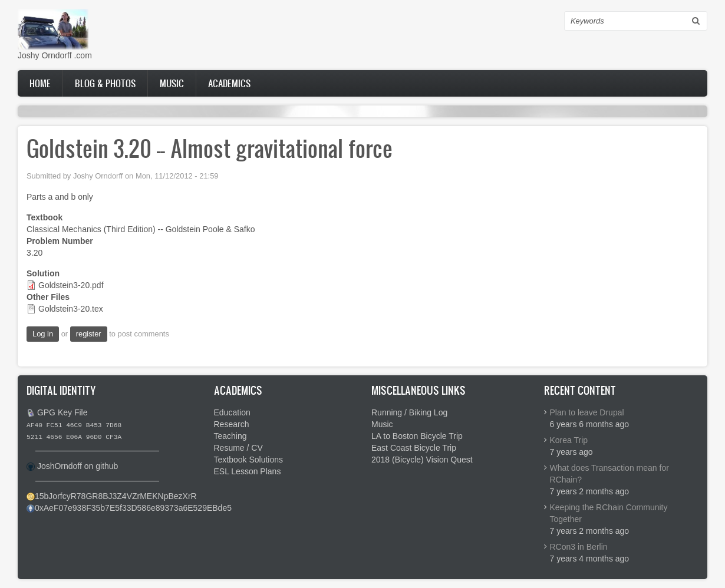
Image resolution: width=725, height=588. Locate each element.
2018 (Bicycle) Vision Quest (422, 460)
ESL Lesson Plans (248, 471)
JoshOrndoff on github (78, 466)
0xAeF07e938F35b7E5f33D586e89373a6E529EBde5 (133, 508)
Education (232, 412)
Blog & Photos (105, 83)
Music (172, 83)
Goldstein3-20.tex (71, 309)
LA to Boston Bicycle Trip (417, 436)
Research (232, 424)
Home (40, 83)
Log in (43, 334)
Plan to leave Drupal (587, 412)
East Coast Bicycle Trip (414, 448)
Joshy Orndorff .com (55, 55)
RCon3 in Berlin (579, 547)
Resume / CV (238, 448)
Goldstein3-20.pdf (71, 285)
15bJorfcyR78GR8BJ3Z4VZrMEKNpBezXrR (116, 496)
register (89, 334)
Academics (229, 83)
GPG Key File (62, 412)
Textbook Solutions (249, 460)
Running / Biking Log (409, 412)
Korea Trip (569, 440)
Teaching (230, 436)
